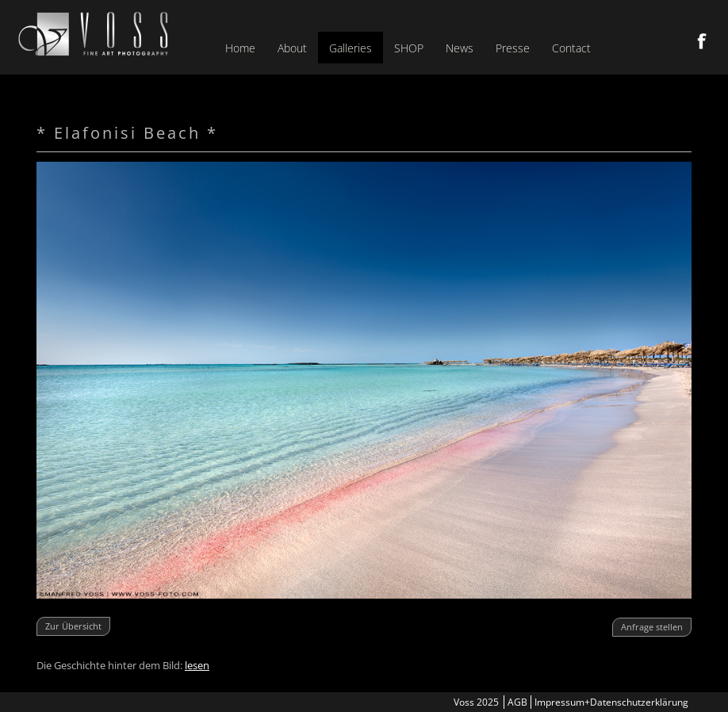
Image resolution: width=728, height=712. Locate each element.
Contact (571, 48)
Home (240, 48)
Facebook (702, 41)
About (292, 48)
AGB (517, 702)
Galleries (351, 48)
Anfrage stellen (652, 627)
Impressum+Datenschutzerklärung (611, 702)
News (460, 48)
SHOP (409, 48)
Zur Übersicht (73, 626)
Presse (513, 48)
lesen (197, 665)
